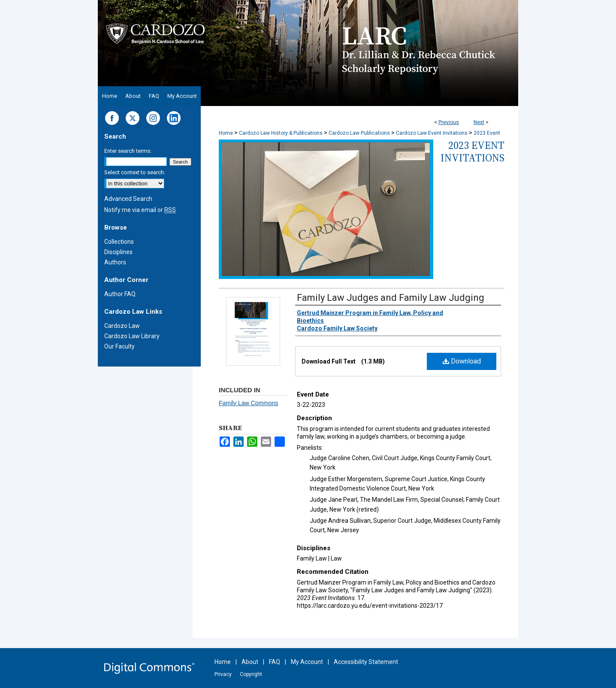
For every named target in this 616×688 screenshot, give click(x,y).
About (250, 662)
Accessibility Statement (366, 662)
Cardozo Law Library (132, 336)
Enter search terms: (128, 151)
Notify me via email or (140, 210)
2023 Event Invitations (473, 152)
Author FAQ (120, 294)
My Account (307, 662)
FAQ (275, 662)
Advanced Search (128, 199)
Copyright (251, 674)
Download (462, 361)
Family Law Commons (248, 403)
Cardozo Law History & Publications (281, 133)
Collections (119, 242)
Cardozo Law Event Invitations (432, 133)
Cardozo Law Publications (359, 133)
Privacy (223, 674)
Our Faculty (119, 346)
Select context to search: (135, 172)
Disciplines (118, 252)
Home (226, 133)
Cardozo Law (122, 326)
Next (479, 122)
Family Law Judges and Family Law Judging (391, 298)
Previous (449, 122)
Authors (115, 262)
